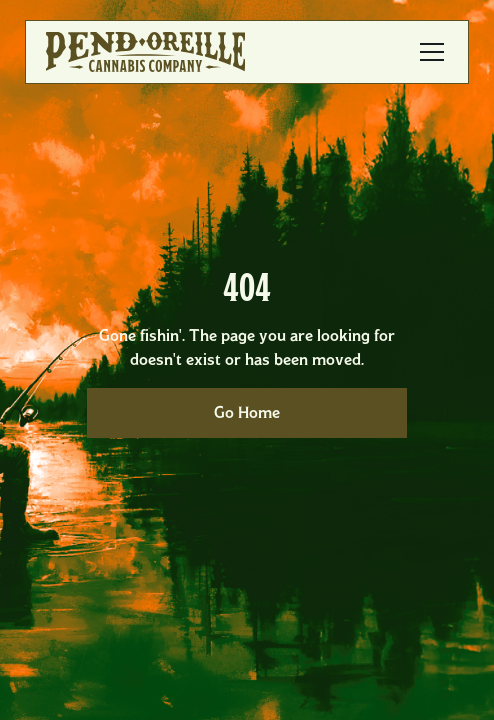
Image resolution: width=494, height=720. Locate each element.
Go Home (247, 412)
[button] (428, 52)
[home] (145, 52)
